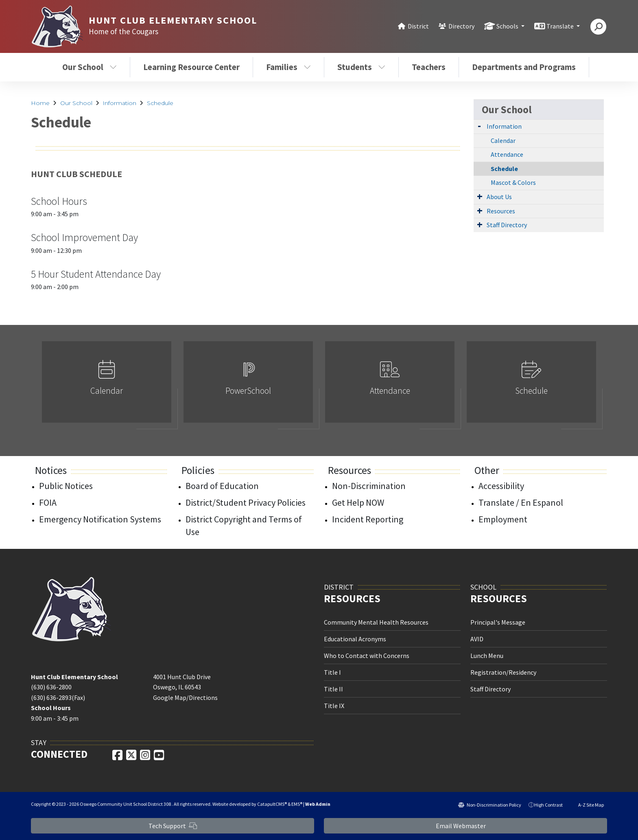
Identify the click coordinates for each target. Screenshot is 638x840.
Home (40, 103)
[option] (107, 385)
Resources (501, 211)
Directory (461, 26)
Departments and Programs (524, 67)
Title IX (334, 706)
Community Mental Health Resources (376, 622)
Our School (90, 67)
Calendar (503, 140)
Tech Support (173, 826)
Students (361, 67)
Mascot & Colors (513, 182)
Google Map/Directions (185, 697)
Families (288, 67)
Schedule (160, 103)
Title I (332, 672)
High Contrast (548, 805)
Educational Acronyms (355, 639)
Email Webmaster (465, 826)
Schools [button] (508, 26)
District (418, 26)
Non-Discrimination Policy (490, 805)
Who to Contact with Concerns (367, 656)
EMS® (297, 804)
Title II (333, 689)
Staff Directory (507, 225)
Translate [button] (561, 26)
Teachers (429, 67)
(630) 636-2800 (51, 687)
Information (119, 103)
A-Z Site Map (587, 805)
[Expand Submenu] (479, 126)
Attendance (507, 154)
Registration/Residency (503, 672)
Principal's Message (498, 622)
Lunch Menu (487, 656)
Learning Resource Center (191, 67)
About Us (499, 197)
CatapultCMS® (272, 804)
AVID (477, 639)
